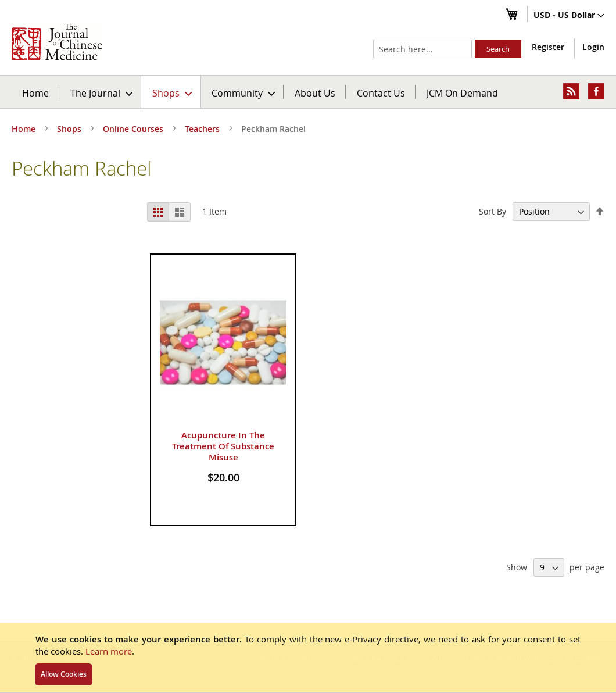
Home (35, 93)
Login (593, 47)
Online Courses (134, 129)
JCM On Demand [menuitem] (462, 93)
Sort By (493, 211)
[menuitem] (101, 92)
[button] (569, 16)
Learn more (109, 651)
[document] (308, 658)
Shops (70, 129)
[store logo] (57, 42)
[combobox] (422, 49)
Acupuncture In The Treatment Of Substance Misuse (223, 446)
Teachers (203, 129)
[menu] (308, 92)
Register (548, 47)
